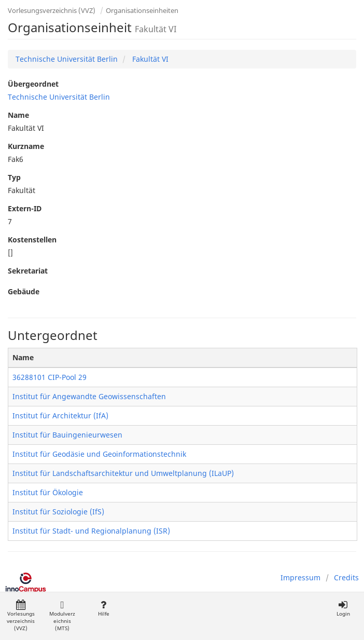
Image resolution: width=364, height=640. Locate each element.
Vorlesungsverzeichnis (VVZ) (52, 10)
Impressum (300, 577)
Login (343, 609)
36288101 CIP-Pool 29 (50, 377)
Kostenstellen (32, 240)
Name (18, 115)
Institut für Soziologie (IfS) (58, 512)
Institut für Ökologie (48, 492)
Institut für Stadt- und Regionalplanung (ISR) (91, 531)
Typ (14, 177)
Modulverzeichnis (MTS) (62, 616)
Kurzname (26, 146)
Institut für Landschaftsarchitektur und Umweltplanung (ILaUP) (123, 473)
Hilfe (103, 609)
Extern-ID (25, 208)
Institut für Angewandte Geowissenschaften (89, 396)
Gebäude (24, 291)
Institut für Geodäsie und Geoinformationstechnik (99, 454)
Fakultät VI (149, 59)
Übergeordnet (33, 84)
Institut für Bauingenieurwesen (67, 435)
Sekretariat (28, 271)
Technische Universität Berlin (67, 59)
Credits (346, 577)
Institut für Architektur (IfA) (60, 416)
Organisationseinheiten (142, 10)
